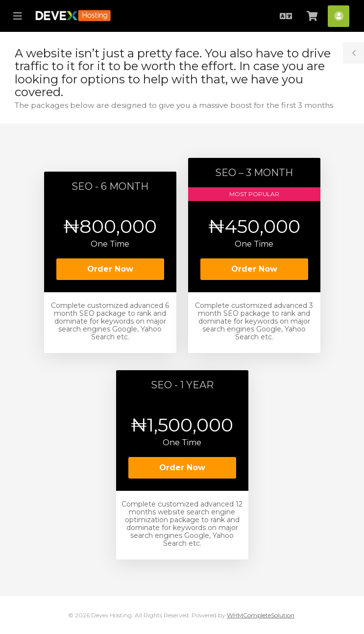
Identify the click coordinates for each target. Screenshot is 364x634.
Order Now (110, 269)
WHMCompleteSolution (261, 615)
